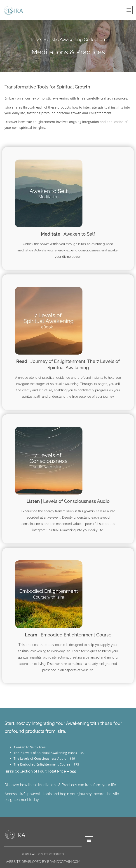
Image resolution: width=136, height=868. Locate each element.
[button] (129, 10)
